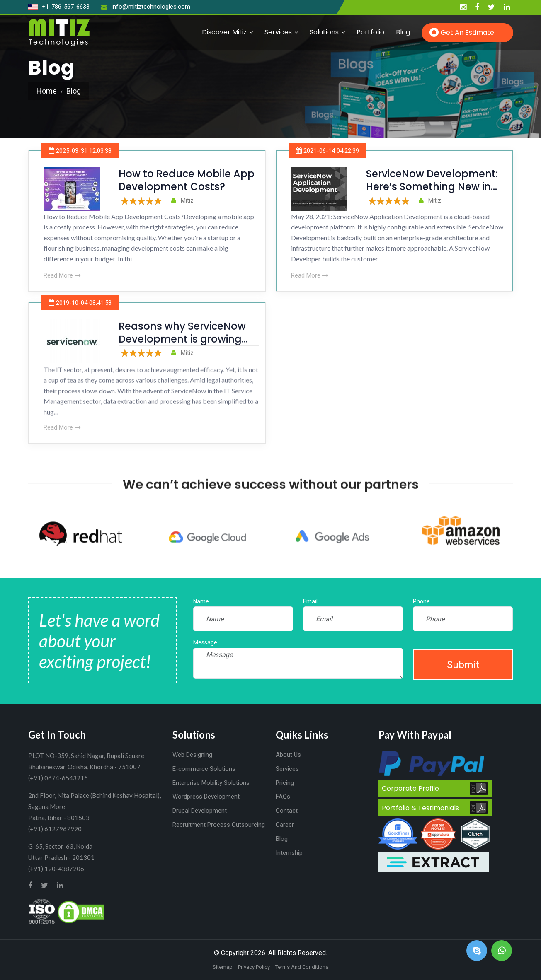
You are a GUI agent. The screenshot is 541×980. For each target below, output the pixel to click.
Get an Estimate (467, 33)
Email (310, 601)
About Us (288, 755)
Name (201, 601)
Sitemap (223, 967)
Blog (403, 32)
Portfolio (370, 32)
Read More (62, 275)
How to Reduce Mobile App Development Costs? (187, 180)
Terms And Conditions (302, 967)
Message (205, 642)
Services (278, 32)
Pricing (285, 783)
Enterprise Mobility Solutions (211, 783)
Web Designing (192, 755)
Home (47, 91)
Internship (289, 853)
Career (285, 825)
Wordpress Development (206, 797)
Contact (287, 811)
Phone (421, 601)
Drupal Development (200, 811)
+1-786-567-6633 (59, 7)
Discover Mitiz (224, 32)
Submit (463, 665)
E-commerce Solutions (204, 769)
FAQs (283, 797)
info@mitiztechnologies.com (146, 7)
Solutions (324, 32)
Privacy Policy (254, 967)
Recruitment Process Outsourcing (219, 825)
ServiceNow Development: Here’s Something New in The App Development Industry (432, 193)
